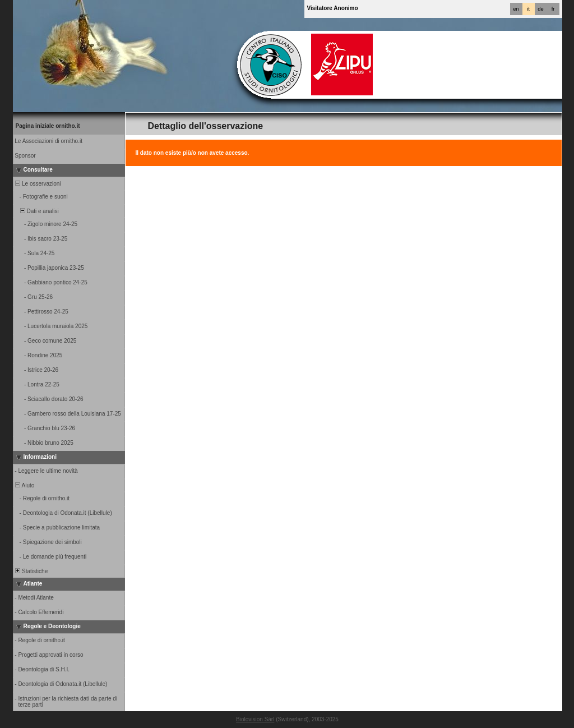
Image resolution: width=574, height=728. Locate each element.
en (516, 9)
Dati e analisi (36, 211)
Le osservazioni (38, 184)
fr (553, 9)
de (540, 9)
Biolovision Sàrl (255, 719)
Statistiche (31, 571)
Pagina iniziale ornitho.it (48, 126)
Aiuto (24, 485)
